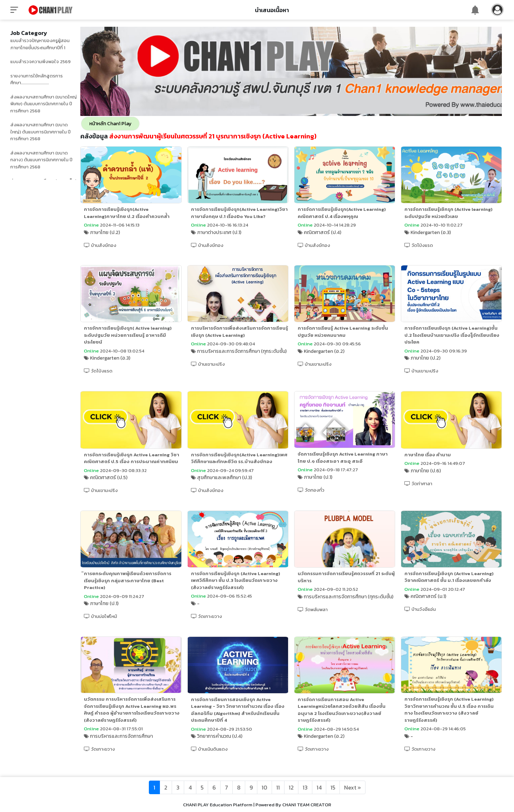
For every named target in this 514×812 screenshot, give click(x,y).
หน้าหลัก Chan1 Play (117, 124)
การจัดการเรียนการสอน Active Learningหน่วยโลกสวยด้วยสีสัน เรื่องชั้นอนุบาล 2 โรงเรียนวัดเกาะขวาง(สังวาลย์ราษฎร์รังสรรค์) (346, 720)
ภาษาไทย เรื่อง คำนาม (431, 459)
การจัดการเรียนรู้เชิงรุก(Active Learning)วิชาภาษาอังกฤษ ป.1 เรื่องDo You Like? (243, 215)
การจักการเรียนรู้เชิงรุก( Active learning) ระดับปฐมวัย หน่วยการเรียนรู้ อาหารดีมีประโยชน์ (135, 341)
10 (264, 787)
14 (319, 787)
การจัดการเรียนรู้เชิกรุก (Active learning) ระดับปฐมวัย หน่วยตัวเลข (452, 212)
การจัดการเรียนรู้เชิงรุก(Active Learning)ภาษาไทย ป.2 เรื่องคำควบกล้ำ (134, 212)
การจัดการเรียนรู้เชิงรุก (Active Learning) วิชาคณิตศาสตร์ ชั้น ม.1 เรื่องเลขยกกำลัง (452, 588)
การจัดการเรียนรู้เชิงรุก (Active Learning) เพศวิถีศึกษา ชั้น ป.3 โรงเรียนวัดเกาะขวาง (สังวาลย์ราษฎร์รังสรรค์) (241, 591)
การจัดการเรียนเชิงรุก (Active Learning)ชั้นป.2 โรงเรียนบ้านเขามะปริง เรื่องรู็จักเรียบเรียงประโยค (455, 341)
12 (291, 787)
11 (278, 787)
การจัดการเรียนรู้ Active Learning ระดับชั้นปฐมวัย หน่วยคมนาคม (347, 337)
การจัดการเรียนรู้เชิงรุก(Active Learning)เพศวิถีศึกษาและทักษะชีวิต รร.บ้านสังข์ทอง (243, 466)
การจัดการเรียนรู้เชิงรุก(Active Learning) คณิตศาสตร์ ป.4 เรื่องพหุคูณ (346, 212)
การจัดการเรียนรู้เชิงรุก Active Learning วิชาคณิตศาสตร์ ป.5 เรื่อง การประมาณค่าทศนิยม (139, 463)
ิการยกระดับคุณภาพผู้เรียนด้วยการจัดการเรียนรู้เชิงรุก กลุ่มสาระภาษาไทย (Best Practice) (135, 592)
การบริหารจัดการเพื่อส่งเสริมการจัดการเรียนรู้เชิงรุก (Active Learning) (244, 337)
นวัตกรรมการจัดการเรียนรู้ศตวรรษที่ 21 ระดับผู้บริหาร (349, 588)
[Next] (352, 787)
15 (333, 787)
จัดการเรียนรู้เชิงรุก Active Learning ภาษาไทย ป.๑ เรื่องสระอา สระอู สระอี (347, 462)
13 (305, 787)
